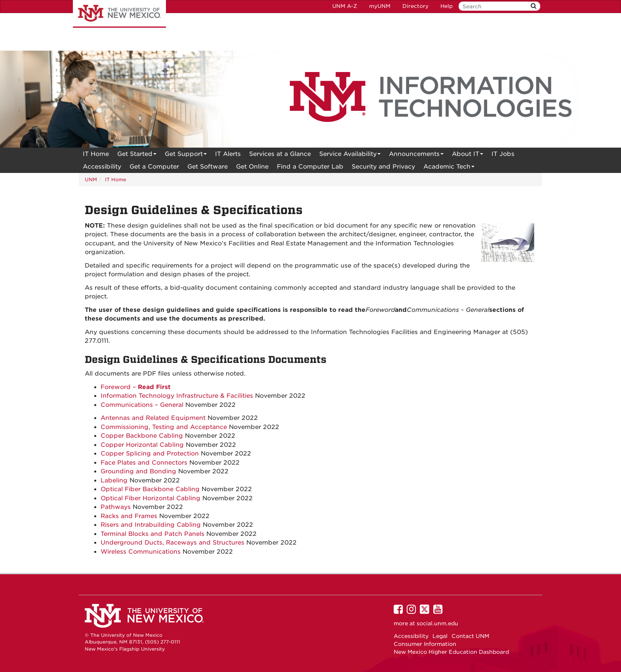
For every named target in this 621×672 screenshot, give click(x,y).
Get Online (252, 167)
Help (447, 6)
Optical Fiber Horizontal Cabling (150, 498)
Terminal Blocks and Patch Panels (152, 534)
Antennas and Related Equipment (153, 418)
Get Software (208, 167)
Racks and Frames (129, 516)
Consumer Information (425, 644)
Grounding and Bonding (138, 471)
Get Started (137, 155)
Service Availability (350, 155)
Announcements (416, 155)
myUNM (380, 6)
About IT (468, 155)
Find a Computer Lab (310, 167)
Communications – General (142, 405)
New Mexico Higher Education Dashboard (451, 652)
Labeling (114, 480)
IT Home (96, 154)
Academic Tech (449, 168)
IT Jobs (503, 154)
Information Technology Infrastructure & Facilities (177, 396)
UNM (91, 179)
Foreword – (136, 387)
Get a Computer (154, 167)
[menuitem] (96, 154)
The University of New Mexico (119, 14)
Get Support (186, 155)
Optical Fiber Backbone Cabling (150, 489)
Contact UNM (470, 636)
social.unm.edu (437, 623)
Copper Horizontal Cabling (142, 445)
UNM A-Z (345, 6)
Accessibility (102, 167)
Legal (440, 636)
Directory (415, 6)
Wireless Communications (141, 552)
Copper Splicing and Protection (150, 454)
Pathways (116, 507)
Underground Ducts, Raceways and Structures (172, 543)
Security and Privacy (383, 167)
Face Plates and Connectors (144, 463)
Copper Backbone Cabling (142, 436)
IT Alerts (228, 154)
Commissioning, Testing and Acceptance (164, 427)
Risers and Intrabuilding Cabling (151, 525)
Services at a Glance (280, 154)
